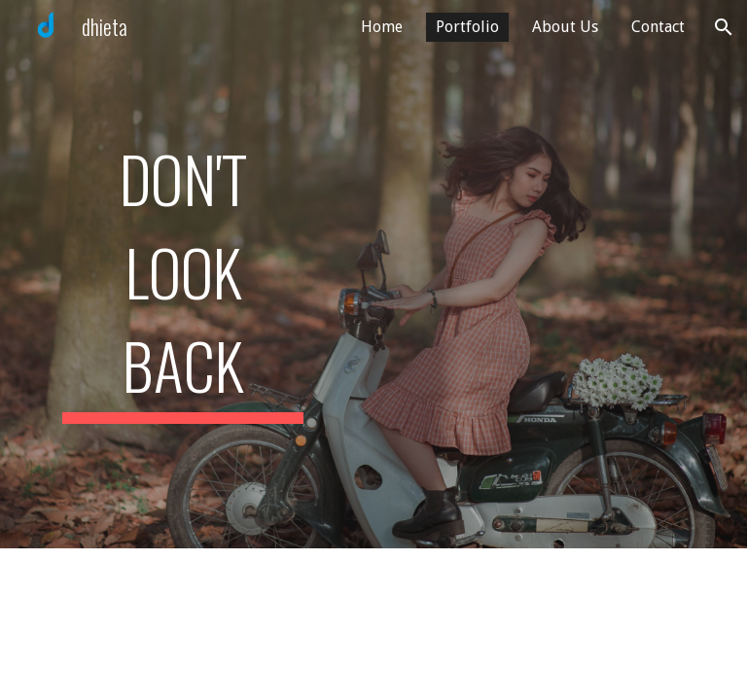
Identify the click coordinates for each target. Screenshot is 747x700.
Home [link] (382, 27)
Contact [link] (658, 27)
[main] (182, 274)
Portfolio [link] (467, 27)
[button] (724, 27)
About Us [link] (565, 27)
